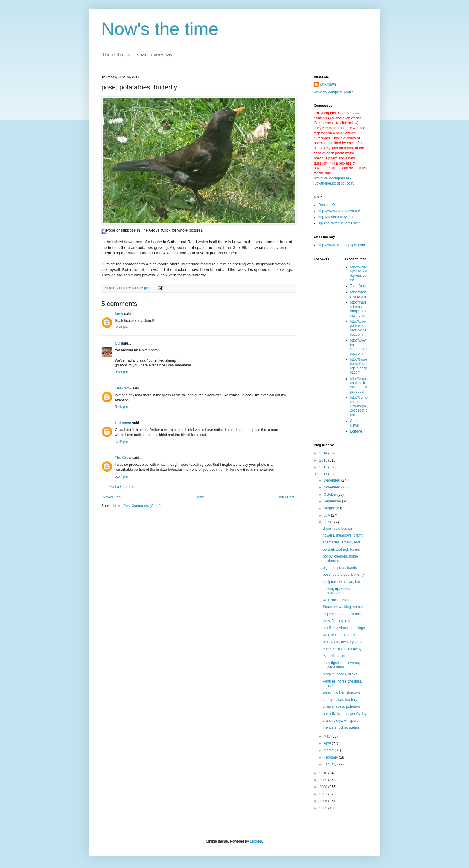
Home (200, 497)
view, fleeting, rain (337, 621)
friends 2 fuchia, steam (341, 727)
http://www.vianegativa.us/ (339, 211)
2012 (324, 467)
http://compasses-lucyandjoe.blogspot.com (359, 406)
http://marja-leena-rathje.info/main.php (358, 309)
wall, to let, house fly (339, 635)
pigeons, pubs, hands (340, 568)
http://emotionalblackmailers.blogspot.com (359, 385)
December (332, 480)
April (328, 743)
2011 (324, 474)
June (328, 522)
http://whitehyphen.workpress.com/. (359, 274)
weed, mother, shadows (342, 692)
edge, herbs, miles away (342, 649)
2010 (324, 773)
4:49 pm (121, 441)
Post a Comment (122, 487)
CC (117, 343)
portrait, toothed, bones (341, 549)
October (331, 494)
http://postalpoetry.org (335, 217)
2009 (324, 780)
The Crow (123, 388)
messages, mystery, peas (343, 642)
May (328, 736)
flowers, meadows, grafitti (343, 535)
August (330, 508)
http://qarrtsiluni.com (358, 294)
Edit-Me (356, 431)
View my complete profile (334, 92)
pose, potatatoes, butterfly (343, 575)
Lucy (119, 314)
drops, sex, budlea (337, 529)
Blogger (256, 841)
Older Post (286, 497)
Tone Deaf (358, 286)
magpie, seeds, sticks (340, 674)
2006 (324, 801)
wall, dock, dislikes (338, 600)
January (331, 764)
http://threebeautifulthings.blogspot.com (359, 366)
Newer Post (112, 497)
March (329, 750)
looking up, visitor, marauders (337, 591)
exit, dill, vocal (334, 656)
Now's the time (160, 29)
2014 (324, 453)
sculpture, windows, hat (341, 582)
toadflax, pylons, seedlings (344, 628)
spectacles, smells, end (341, 542)
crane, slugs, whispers (341, 721)
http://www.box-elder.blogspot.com (359, 347)
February (331, 757)
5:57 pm (121, 476)
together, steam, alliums (342, 614)
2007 (324, 794)
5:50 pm (121, 327)
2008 (324, 787)
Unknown (123, 423)
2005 (324, 808)
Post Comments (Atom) (142, 506)
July (327, 515)
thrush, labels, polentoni (342, 706)
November (332, 487)
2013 (324, 460)
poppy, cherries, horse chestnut (340, 558)
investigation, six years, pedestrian (341, 665)
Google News (356, 423)
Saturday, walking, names (343, 607)
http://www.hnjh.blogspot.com (342, 245)
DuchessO (327, 205)
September (333, 501)
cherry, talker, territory (340, 700)
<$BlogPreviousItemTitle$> (340, 223)
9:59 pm (121, 372)
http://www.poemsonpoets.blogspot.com (359, 328)
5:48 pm (121, 407)
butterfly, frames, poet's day (345, 714)
